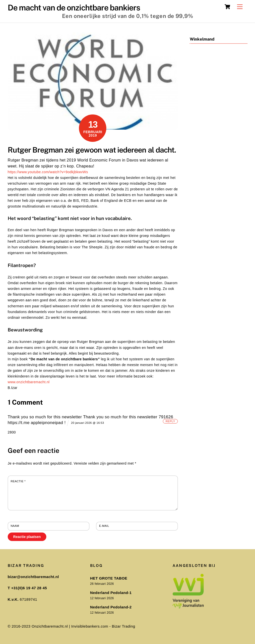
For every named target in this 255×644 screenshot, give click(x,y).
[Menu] (240, 7)
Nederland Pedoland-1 (111, 593)
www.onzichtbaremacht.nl (29, 382)
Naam (15, 526)
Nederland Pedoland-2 (111, 607)
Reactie (18, 481)
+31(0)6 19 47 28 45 (29, 588)
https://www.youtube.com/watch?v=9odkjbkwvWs (48, 172)
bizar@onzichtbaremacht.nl (33, 577)
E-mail (104, 526)
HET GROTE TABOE (109, 578)
